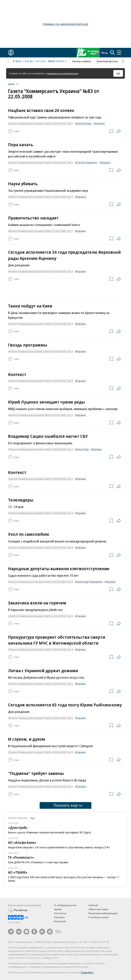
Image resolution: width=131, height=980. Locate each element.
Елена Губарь (84, 124)
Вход (105, 53)
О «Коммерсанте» (65, 905)
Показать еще (68, 805)
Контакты (60, 913)
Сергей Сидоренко (87, 163)
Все (33, 818)
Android (93, 905)
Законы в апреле (81, 61)
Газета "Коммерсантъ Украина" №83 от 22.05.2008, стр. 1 (41, 124)
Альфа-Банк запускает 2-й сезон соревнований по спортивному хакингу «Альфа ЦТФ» (59, 847)
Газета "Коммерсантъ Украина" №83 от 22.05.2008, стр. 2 (41, 231)
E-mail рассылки (99, 917)
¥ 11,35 (40, 61)
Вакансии (60, 921)
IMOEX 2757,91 (56, 61)
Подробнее (87, 972)
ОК (118, 73)
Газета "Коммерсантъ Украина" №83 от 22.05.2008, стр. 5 (41, 684)
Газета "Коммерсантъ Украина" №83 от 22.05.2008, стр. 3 (41, 415)
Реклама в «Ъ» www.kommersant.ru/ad (65, 24)
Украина (100, 124)
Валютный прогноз (107, 61)
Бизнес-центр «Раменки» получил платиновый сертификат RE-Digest (50, 832)
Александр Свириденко (90, 582)
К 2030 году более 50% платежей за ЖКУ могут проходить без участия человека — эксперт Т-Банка (64, 879)
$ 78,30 (17, 61)
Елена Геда (83, 449)
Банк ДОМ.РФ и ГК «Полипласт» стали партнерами (38, 862)
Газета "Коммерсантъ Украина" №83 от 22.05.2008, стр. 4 (41, 513)
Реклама (59, 917)
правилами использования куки (62, 73)
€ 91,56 (29, 61)
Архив (58, 909)
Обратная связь (98, 909)
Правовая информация (103, 913)
